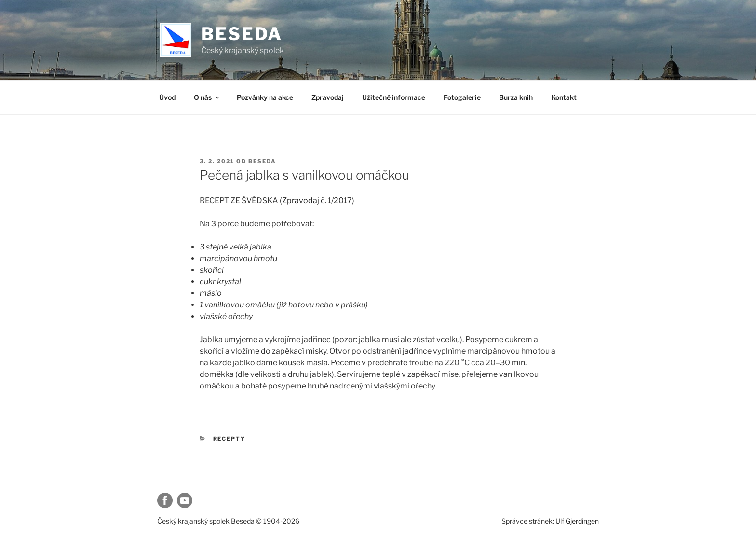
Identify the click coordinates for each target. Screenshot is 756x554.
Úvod (167, 97)
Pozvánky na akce (265, 97)
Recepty (229, 439)
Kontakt (564, 97)
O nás (207, 97)
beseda (262, 161)
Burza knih (516, 97)
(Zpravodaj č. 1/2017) (317, 201)
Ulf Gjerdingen (577, 521)
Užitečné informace (394, 97)
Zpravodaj (328, 97)
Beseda (242, 34)
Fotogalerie (462, 97)
